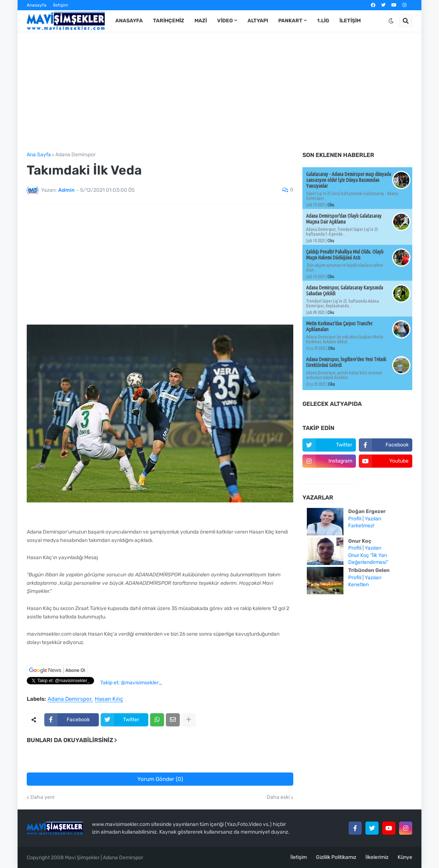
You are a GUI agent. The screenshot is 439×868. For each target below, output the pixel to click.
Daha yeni (42, 797)
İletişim (61, 5)
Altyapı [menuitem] (258, 21)
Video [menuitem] (225, 21)
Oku (331, 205)
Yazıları (373, 519)
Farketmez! (361, 526)
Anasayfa (37, 5)
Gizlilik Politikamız (336, 857)
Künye (405, 857)
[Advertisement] (219, 92)
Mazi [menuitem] (201, 21)
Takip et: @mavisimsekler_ (131, 683)
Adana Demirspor (75, 155)
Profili (355, 519)
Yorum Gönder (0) (160, 779)
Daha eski (278, 797)
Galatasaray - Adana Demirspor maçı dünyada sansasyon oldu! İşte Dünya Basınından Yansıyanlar (349, 180)
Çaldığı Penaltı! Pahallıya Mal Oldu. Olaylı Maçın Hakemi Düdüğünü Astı (345, 255)
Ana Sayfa (39, 155)
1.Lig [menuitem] (323, 21)
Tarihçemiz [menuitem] (169, 21)
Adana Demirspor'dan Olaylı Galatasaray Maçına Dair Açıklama (344, 219)
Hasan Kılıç (109, 699)
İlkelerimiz (377, 857)
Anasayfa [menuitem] (129, 21)
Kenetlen (358, 585)
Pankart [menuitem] (290, 21)
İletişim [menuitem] (350, 21)
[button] (391, 21)
